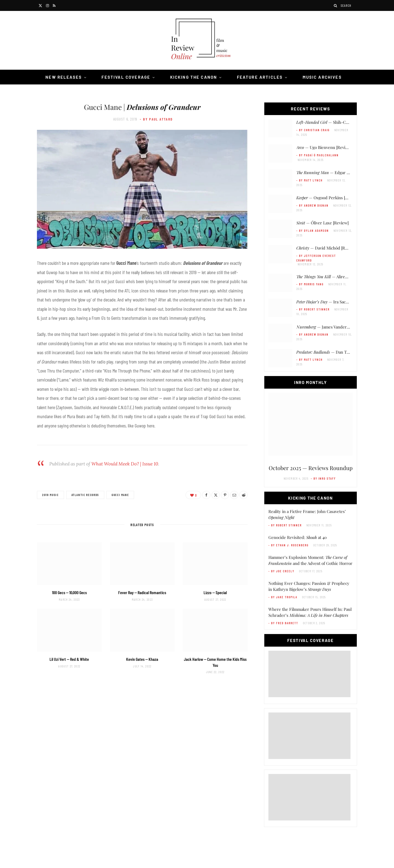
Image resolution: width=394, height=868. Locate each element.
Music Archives (322, 77)
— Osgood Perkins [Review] (328, 198)
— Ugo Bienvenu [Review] (324, 147)
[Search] (336, 6)
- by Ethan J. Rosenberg (289, 545)
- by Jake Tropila (283, 597)
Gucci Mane (120, 495)
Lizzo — (215, 592)
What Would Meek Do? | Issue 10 (125, 464)
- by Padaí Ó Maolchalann (318, 155)
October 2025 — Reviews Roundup (311, 468)
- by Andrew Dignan (312, 205)
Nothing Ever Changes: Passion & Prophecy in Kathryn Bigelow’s (309, 586)
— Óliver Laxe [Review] (322, 223)
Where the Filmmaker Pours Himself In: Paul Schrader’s (310, 612)
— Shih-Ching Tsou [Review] (339, 122)
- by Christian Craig (313, 130)
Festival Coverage (126, 77)
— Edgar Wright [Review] (336, 172)
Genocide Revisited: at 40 (298, 537)
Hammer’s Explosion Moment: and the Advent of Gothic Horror (310, 560)
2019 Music (50, 495)
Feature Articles (260, 77)
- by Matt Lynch (309, 180)
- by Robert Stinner (313, 309)
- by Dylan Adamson (313, 231)
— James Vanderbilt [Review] (333, 327)
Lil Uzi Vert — (69, 659)
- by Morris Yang (310, 284)
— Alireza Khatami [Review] (339, 277)
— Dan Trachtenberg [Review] (341, 352)
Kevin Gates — (142, 659)
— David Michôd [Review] (327, 248)
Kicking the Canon (194, 77)
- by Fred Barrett (283, 623)
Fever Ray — (142, 592)
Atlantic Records (85, 495)
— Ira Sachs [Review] (331, 302)
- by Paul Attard (156, 119)
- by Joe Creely (281, 571)
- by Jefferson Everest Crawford (316, 258)
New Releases (64, 77)
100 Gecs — (69, 592)
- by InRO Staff (323, 478)
